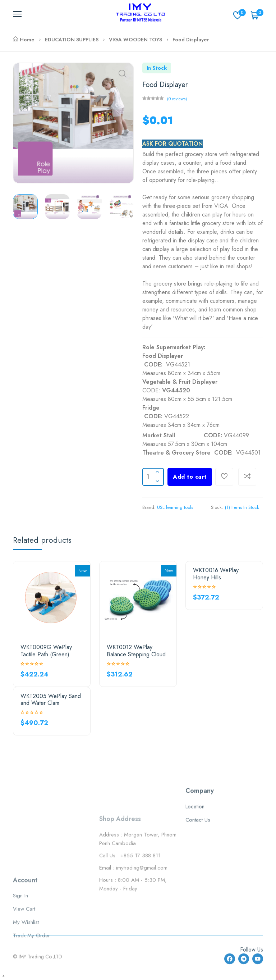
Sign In (20, 936)
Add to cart (190, 477)
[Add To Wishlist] (224, 477)
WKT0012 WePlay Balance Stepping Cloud (136, 651)
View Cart (24, 949)
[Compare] (247, 477)
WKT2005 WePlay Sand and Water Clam (51, 699)
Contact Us (198, 869)
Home (24, 40)
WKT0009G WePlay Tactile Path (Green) (46, 651)
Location (195, 856)
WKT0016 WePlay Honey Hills (216, 574)
